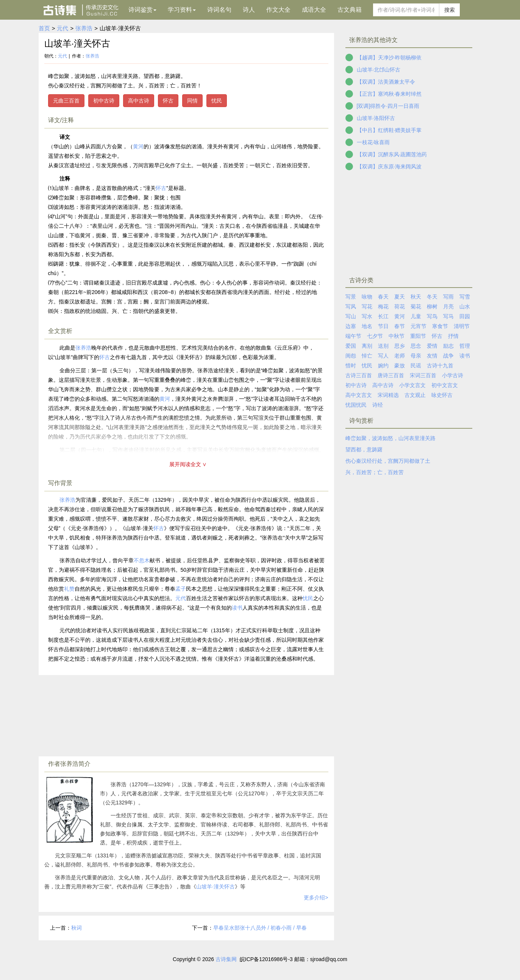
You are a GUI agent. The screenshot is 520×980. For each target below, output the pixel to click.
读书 (237, 608)
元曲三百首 (66, 101)
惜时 (351, 366)
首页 (44, 28)
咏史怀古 (442, 395)
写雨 (448, 297)
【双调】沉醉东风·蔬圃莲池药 (392, 154)
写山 (351, 316)
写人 (383, 356)
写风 (351, 306)
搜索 (450, 10)
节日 (383, 326)
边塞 (351, 326)
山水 (465, 306)
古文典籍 (350, 10)
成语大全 (314, 10)
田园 (465, 316)
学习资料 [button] (182, 10)
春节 (400, 326)
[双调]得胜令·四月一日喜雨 (388, 106)
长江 (383, 316)
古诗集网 (226, 959)
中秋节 (397, 336)
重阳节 (418, 336)
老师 (400, 356)
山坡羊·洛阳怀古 (376, 118)
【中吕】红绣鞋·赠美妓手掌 (389, 130)
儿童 (416, 316)
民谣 (416, 366)
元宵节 (418, 326)
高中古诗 (139, 101)
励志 (448, 346)
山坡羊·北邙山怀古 (379, 70)
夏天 (400, 297)
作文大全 (278, 10)
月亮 (448, 306)
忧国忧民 (356, 405)
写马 (448, 316)
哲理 (465, 346)
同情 (192, 101)
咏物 (367, 297)
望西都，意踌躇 (364, 450)
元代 (62, 28)
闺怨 (351, 356)
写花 (367, 306)
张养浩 (84, 28)
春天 (383, 297)
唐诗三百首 (391, 375)
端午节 (353, 336)
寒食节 (440, 326)
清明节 (462, 326)
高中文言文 (359, 395)
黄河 (138, 146)
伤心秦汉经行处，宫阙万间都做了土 (388, 461)
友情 (432, 356)
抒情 (453, 336)
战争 (448, 356)
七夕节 (375, 336)
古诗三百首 (359, 375)
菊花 (416, 306)
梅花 (383, 306)
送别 (383, 346)
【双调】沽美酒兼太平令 (386, 82)
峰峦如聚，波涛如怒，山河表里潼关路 (390, 438)
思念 (416, 346)
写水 (367, 316)
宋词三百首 (423, 375)
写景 (351, 297)
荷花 (400, 306)
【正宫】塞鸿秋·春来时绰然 (389, 94)
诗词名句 (219, 10)
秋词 (77, 928)
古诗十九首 (440, 366)
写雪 (465, 297)
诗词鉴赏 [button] (142, 10)
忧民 (217, 101)
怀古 (168, 101)
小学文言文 (412, 385)
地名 (367, 326)
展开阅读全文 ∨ (188, 464)
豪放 (400, 366)
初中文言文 (445, 385)
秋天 (416, 297)
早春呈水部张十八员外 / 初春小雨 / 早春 (260, 928)
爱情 (432, 346)
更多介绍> (316, 898)
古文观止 (415, 395)
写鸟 (432, 316)
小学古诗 (453, 375)
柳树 (432, 306)
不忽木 (142, 560)
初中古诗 (104, 101)
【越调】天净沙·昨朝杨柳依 (389, 58)
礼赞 (69, 589)
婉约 (383, 366)
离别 (367, 346)
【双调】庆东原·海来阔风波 (389, 166)
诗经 (378, 405)
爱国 (351, 346)
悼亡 (367, 356)
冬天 (432, 297)
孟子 (181, 589)
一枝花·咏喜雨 (373, 142)
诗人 (249, 10)
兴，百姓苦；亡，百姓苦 (375, 472)
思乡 (400, 346)
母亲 (416, 356)
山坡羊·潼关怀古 (215, 887)
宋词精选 (388, 395)
